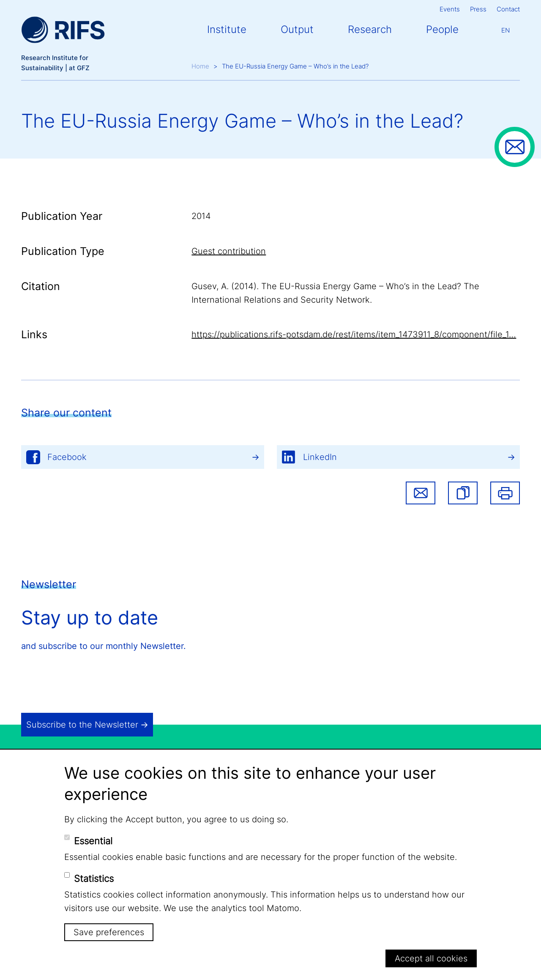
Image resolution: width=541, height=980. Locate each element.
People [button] (442, 29)
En (505, 30)
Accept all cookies (431, 958)
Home (200, 66)
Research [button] (370, 29)
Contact (508, 9)
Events (450, 9)
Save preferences (109, 932)
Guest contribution (229, 251)
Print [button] (505, 493)
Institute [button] (227, 29)
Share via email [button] (421, 493)
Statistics (94, 879)
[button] (463, 493)
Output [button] (297, 29)
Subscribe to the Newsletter (82, 725)
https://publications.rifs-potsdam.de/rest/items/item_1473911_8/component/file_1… (354, 334)
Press (478, 9)
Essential (93, 841)
